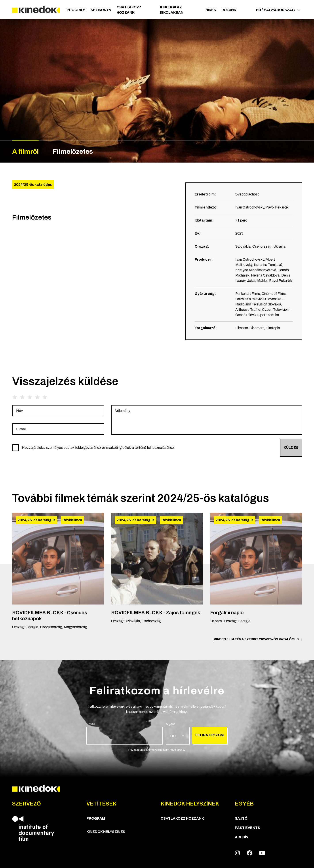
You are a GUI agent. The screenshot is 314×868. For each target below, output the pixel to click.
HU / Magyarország (278, 10)
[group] (58, 411)
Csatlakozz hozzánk (129, 10)
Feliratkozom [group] (209, 735)
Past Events (247, 828)
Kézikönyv (101, 10)
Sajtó (241, 818)
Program (76, 10)
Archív (242, 837)
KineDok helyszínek (106, 832)
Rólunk (229, 10)
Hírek (211, 10)
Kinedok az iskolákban (172, 10)
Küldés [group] (291, 448)
